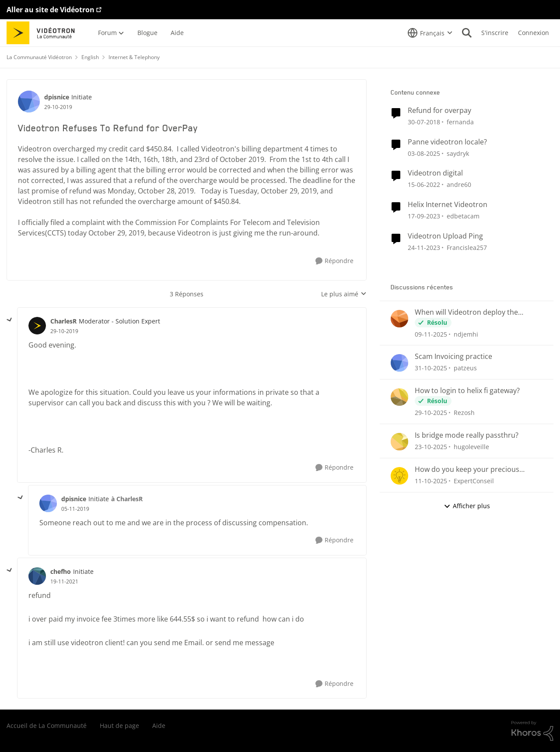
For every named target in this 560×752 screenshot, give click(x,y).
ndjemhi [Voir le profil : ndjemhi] (466, 334)
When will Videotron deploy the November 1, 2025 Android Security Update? (473, 312)
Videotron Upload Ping (445, 236)
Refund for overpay (439, 111)
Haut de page (119, 726)
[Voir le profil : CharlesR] (37, 326)
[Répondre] (334, 261)
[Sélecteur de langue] (430, 33)
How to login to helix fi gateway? (467, 391)
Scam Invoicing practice (453, 357)
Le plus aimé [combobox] (344, 294)
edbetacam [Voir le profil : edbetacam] (463, 216)
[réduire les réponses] (10, 320)
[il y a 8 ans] (424, 122)
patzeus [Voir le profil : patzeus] (465, 368)
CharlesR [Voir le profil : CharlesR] (63, 321)
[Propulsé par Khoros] (532, 731)
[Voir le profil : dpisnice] (29, 102)
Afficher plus (467, 506)
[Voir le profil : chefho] (37, 576)
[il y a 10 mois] (431, 481)
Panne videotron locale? (447, 142)
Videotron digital (435, 173)
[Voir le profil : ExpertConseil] (399, 476)
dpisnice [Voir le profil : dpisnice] (57, 97)
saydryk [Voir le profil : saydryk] (458, 153)
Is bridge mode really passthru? (467, 435)
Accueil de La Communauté (47, 726)
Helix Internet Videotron (448, 205)
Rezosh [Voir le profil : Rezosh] (464, 413)
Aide (159, 726)
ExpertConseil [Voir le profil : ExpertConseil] (474, 481)
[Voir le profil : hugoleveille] (399, 442)
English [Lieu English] (90, 57)
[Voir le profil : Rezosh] (399, 397)
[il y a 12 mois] (424, 153)
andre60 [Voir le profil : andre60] (459, 184)
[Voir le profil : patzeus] (399, 363)
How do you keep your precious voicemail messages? (467, 469)
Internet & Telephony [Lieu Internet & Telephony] (134, 57)
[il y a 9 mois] (431, 334)
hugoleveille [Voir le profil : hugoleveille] (471, 447)
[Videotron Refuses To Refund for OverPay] (64, 331)
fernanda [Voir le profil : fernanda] (460, 122)
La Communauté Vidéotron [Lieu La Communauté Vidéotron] (39, 57)
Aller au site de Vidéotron (51, 10)
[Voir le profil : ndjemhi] (399, 319)
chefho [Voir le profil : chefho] (61, 571)
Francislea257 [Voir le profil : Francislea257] (467, 248)
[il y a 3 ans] (424, 216)
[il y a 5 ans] (424, 184)
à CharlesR (127, 499)
